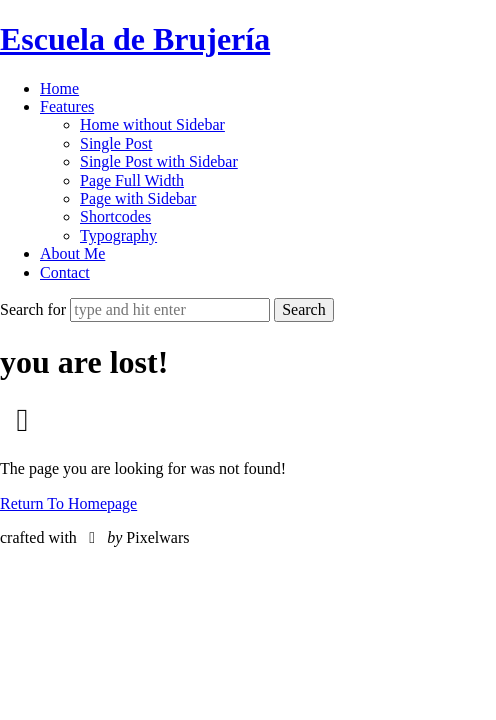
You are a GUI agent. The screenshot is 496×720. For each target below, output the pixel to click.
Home (59, 88)
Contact (65, 272)
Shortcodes (115, 216)
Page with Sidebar (138, 198)
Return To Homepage (68, 503)
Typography (118, 235)
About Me (72, 253)
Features (67, 106)
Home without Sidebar (152, 124)
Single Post (116, 143)
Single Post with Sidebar (159, 161)
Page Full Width (132, 180)
